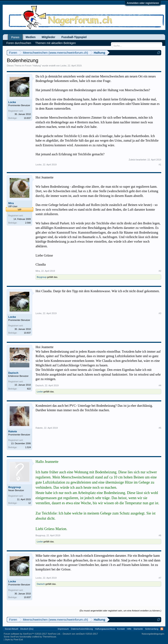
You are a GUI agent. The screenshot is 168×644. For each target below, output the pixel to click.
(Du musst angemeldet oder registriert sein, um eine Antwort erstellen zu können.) (120, 611)
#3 (160, 313)
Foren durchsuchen (19, 43)
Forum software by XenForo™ (32, 634)
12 (30, 503)
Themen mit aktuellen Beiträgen (56, 43)
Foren (15, 37)
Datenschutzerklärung (82, 629)
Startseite (138, 629)
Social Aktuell (11, 629)
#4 (160, 385)
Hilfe (129, 629)
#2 (160, 271)
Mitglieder (48, 37)
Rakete (13, 431)
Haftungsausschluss (105, 629)
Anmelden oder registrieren (143, 3)
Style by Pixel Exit (14, 639)
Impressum (63, 629)
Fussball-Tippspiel (74, 37)
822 (29, 389)
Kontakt (121, 629)
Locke (63, 66)
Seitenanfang (152, 629)
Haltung (37, 66)
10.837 (27, 118)
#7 (160, 578)
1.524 (28, 447)
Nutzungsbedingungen (153, 634)
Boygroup (42, 277)
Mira (11, 203)
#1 (160, 165)
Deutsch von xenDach (80, 634)
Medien (31, 37)
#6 (160, 535)
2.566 (28, 223)
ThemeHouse (49, 637)
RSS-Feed (162, 629)
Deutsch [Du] (27, 629)
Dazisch (13, 373)
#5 (160, 428)
